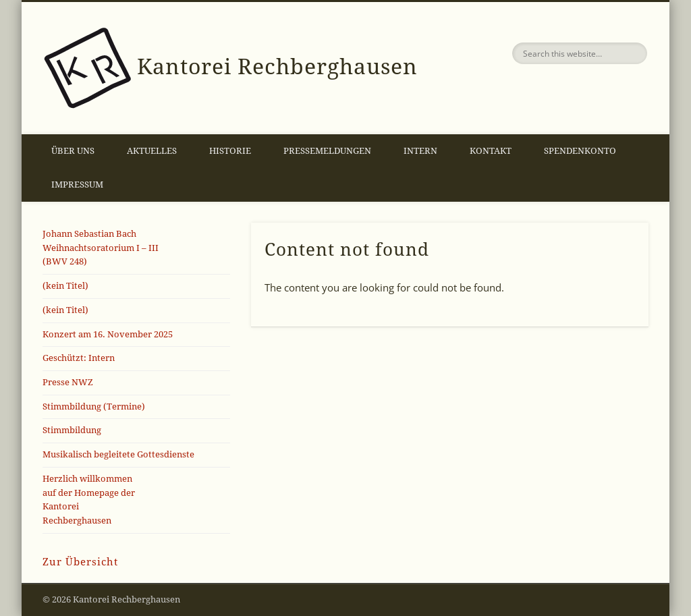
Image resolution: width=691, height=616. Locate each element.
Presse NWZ (68, 382)
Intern (420, 151)
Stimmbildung (72, 430)
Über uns (73, 151)
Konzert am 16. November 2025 (108, 334)
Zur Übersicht (80, 562)
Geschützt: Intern (79, 358)
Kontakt (491, 151)
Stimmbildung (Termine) (94, 407)
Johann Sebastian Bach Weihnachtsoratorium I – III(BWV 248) (101, 248)
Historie (230, 151)
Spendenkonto (580, 151)
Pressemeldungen (327, 151)
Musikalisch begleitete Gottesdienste (118, 454)
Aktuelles (152, 151)
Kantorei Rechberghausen (277, 67)
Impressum (77, 185)
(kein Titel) (65, 286)
